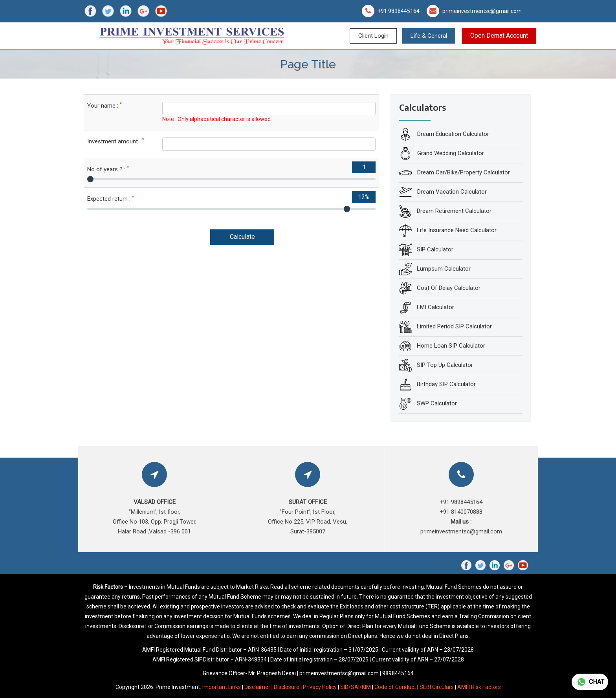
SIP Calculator (435, 249)
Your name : (104, 105)
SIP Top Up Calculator (445, 365)
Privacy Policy (320, 687)
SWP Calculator (437, 403)
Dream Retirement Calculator (454, 211)
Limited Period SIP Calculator (454, 326)
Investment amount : (116, 141)
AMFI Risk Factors (479, 687)
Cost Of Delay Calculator (449, 288)
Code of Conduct (395, 687)
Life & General (429, 36)
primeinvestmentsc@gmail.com (482, 11)
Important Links (222, 687)
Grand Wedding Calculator (450, 153)
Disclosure (287, 687)
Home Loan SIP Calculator (451, 346)
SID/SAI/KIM (356, 687)
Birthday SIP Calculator (446, 384)
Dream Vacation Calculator (451, 192)
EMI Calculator (435, 307)
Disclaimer (257, 687)
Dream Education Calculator (452, 134)
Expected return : (111, 199)
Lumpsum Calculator (444, 269)
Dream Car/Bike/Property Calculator (463, 172)
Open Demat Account (499, 36)
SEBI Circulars (437, 687)
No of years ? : (108, 169)
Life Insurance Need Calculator (457, 230)
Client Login (373, 36)
